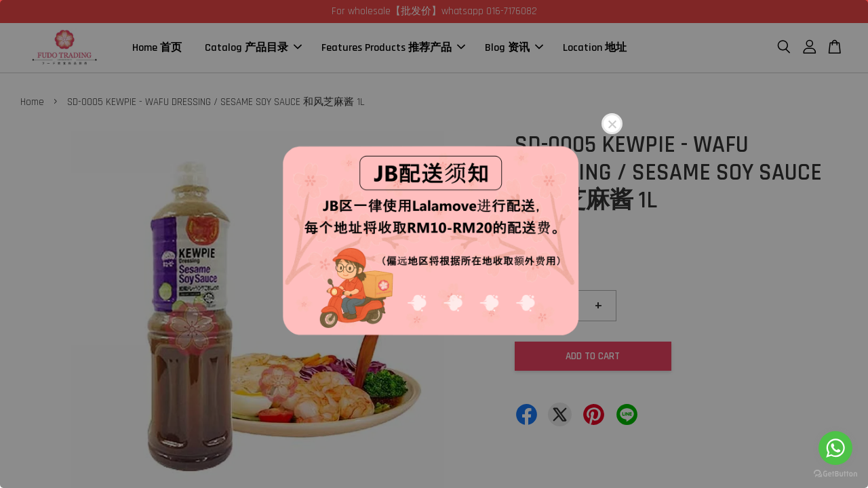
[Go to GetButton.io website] (835, 474)
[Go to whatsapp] (835, 448)
